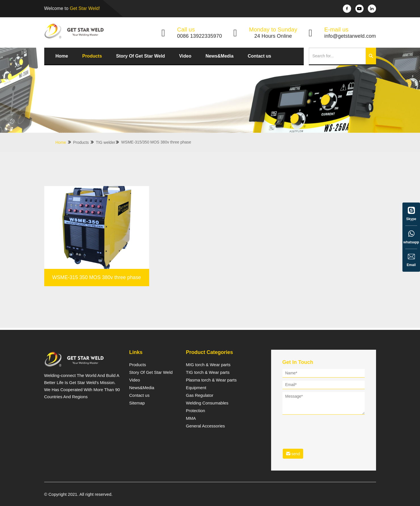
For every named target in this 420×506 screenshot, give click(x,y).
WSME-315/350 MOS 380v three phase (156, 142)
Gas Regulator (200, 395)
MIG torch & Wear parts (208, 365)
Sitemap (137, 403)
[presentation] (326, 428)
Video (185, 56)
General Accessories (206, 426)
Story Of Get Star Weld (140, 56)
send (293, 454)
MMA (191, 418)
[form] (324, 415)
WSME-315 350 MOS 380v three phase (96, 301)
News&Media (220, 56)
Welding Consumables (207, 403)
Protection (196, 411)
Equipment (196, 388)
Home (62, 56)
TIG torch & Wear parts (208, 372)
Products (92, 56)
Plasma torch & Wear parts (211, 380)
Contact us (259, 56)
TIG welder (108, 142)
